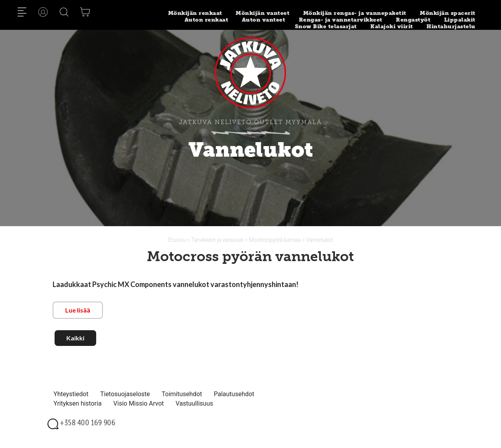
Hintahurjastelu (451, 27)
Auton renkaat (207, 20)
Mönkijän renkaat (195, 13)
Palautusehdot (234, 394)
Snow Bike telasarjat (326, 27)
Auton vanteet (264, 20)
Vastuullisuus (194, 403)
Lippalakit (460, 20)
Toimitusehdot (182, 394)
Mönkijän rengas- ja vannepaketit (355, 13)
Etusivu (177, 240)
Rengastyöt (413, 20)
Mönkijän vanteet (262, 13)
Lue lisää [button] (78, 310)
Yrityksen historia (77, 403)
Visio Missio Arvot (139, 403)
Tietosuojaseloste (125, 394)
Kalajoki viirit (392, 27)
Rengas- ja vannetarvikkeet (341, 20)
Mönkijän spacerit (448, 13)
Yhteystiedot (71, 394)
